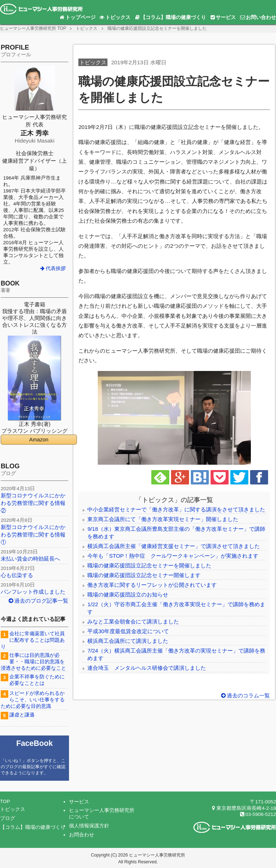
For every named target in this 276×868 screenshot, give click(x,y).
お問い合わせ (258, 17)
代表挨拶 (53, 268)
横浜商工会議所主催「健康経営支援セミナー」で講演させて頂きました (174, 546)
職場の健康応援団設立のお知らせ (128, 595)
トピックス (115, 17)
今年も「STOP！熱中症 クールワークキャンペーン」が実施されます (173, 556)
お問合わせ (82, 835)
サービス (223, 17)
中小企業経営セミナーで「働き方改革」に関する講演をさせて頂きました (176, 509)
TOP (33, 28)
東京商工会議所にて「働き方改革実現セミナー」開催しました (163, 519)
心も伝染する (17, 575)
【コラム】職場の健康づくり (170, 17)
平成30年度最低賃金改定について (128, 631)
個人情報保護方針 (89, 826)
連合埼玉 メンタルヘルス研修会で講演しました (147, 668)
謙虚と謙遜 (22, 715)
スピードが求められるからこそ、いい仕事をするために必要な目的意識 (33, 700)
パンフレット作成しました (33, 592)
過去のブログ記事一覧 (38, 601)
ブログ (8, 818)
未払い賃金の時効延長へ (30, 559)
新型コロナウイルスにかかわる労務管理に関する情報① (33, 535)
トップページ (77, 17)
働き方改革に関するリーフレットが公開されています (152, 585)
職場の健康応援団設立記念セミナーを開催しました (149, 565)
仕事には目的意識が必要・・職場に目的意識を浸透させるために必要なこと (33, 662)
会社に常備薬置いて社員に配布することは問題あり (33, 640)
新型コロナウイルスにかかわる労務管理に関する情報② (33, 503)
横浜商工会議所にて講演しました (128, 641)
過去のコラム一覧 (245, 695)
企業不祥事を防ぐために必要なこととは (37, 680)
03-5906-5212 (257, 814)
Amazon (39, 440)
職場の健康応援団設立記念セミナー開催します (144, 575)
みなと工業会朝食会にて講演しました (133, 621)
